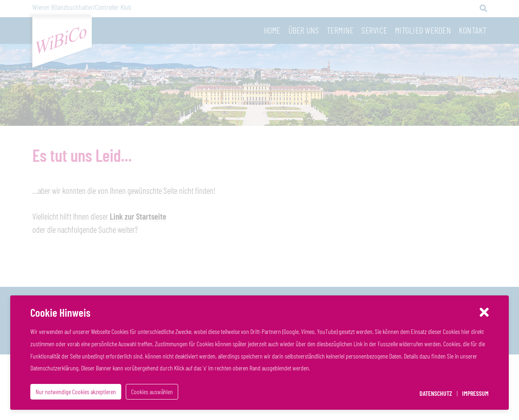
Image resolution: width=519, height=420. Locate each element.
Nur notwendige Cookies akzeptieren (76, 392)
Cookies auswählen (152, 392)
